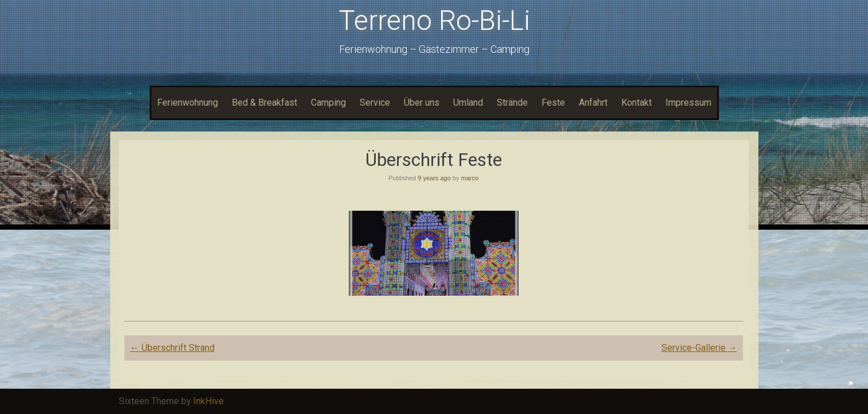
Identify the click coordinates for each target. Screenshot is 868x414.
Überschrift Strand (172, 348)
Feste (553, 102)
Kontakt (637, 102)
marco (470, 178)
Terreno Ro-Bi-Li (434, 20)
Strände (512, 102)
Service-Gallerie (699, 348)
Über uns (422, 102)
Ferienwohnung (188, 102)
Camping (328, 102)
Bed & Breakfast (264, 102)
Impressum (688, 102)
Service (375, 102)
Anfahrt (593, 102)
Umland (468, 102)
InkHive (209, 401)
